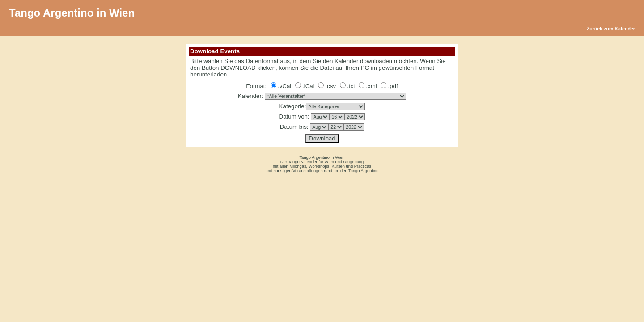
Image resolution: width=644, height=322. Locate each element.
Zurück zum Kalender (611, 29)
